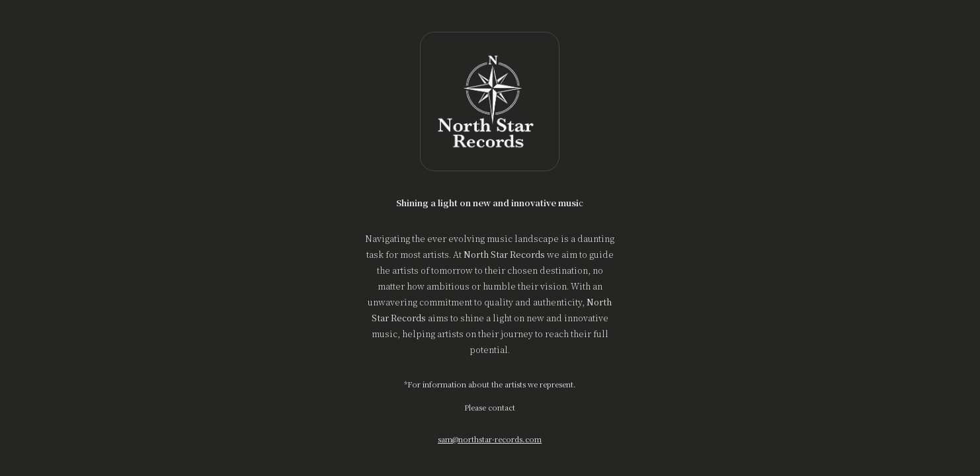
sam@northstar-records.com (490, 439)
